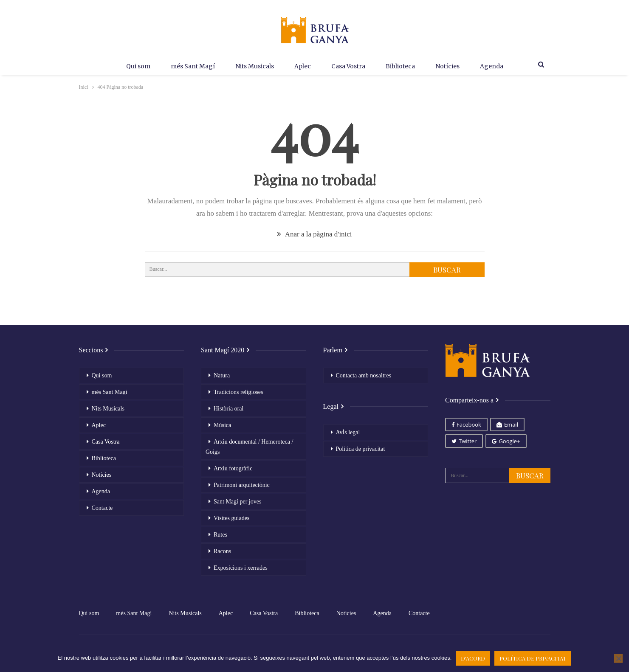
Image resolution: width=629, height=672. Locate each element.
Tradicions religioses (238, 392)
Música (222, 425)
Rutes (220, 535)
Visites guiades (231, 518)
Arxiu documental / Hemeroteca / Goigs (249, 447)
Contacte (102, 508)
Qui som (132, 66)
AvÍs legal (348, 432)
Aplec (301, 66)
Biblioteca (403, 66)
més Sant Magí (188, 66)
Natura (222, 375)
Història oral (228, 409)
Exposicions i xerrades (241, 568)
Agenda (498, 66)
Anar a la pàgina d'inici (314, 234)
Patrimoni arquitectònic (242, 485)
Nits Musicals (252, 66)
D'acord (473, 658)
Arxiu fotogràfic (233, 468)
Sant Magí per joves (237, 502)
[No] (618, 658)
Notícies (452, 66)
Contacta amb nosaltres (364, 375)
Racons (222, 551)
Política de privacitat (361, 449)
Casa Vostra (349, 66)
